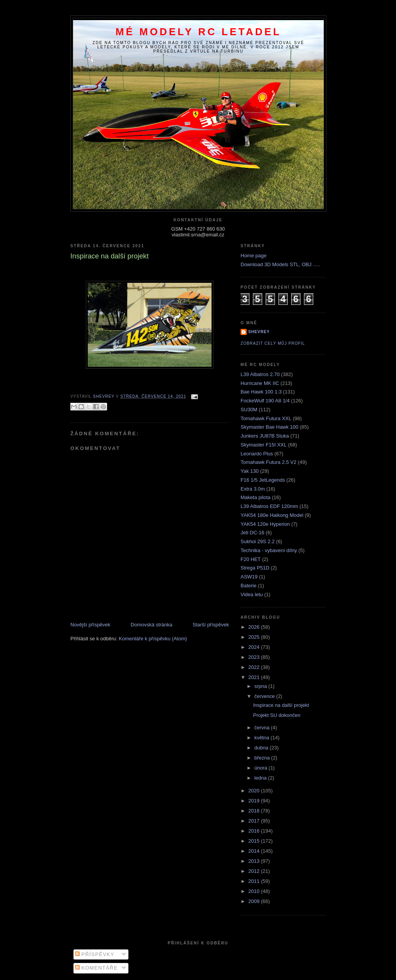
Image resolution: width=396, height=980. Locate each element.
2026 (255, 627)
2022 (255, 667)
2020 (255, 791)
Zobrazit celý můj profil (273, 343)
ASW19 (249, 577)
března (263, 758)
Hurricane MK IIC (260, 383)
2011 (255, 881)
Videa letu (252, 594)
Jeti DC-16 (252, 533)
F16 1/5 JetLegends (263, 480)
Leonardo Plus (257, 454)
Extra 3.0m (253, 489)
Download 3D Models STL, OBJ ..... (280, 264)
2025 (255, 637)
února (262, 768)
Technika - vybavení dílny (269, 550)
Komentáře (96, 968)
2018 (255, 811)
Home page (253, 256)
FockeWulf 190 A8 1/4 (265, 401)
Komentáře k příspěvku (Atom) (153, 639)
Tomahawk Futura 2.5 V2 (269, 462)
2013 (255, 861)
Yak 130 (250, 471)
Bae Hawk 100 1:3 (261, 392)
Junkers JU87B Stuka (265, 436)
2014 (255, 851)
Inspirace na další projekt (281, 705)
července (265, 696)
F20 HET (251, 559)
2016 (255, 831)
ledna (261, 778)
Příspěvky (95, 954)
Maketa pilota (255, 497)
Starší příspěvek (211, 625)
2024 (255, 647)
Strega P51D (255, 568)
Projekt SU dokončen (277, 715)
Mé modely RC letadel (199, 32)
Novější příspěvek (90, 625)
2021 (255, 677)
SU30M (249, 410)
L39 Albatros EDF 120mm (269, 506)
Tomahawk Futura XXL (266, 418)
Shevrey (259, 332)
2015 (255, 841)
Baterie (248, 586)
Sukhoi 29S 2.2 (258, 541)
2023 (255, 657)
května (263, 738)
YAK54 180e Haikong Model (272, 515)
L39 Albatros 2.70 (260, 374)
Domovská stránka (152, 625)
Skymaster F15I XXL (264, 445)
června (263, 728)
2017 (255, 821)
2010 (255, 891)
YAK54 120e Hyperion (265, 524)
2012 (255, 871)
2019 (255, 801)
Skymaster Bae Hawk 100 (270, 427)
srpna (261, 686)
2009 (255, 901)
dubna (262, 748)
